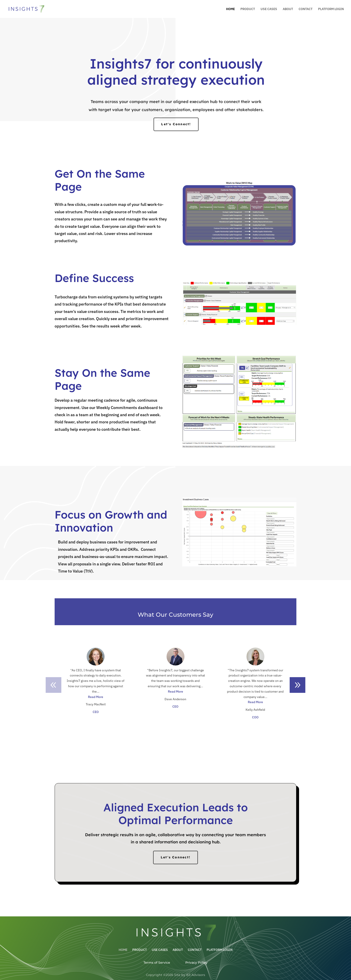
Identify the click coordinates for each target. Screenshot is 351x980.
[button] (297, 685)
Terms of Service (157, 963)
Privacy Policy (196, 963)
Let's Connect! (176, 124)
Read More (96, 697)
